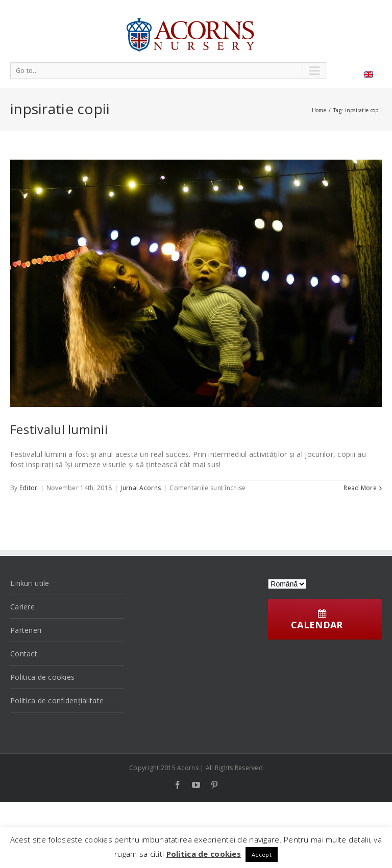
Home (319, 110)
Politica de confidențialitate (57, 700)
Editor (29, 488)
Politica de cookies (42, 677)
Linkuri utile (30, 583)
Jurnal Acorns (141, 488)
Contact (24, 654)
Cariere (22, 607)
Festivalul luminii (59, 429)
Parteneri (26, 630)
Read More (360, 488)
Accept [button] (262, 854)
